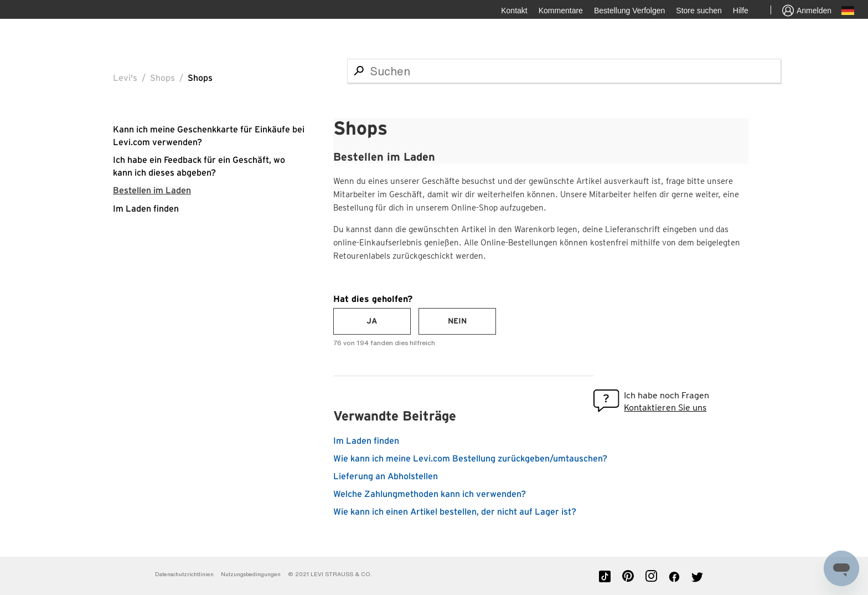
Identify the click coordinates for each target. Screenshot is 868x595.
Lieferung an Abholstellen (386, 476)
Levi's (125, 78)
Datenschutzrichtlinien (184, 574)
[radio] (372, 321)
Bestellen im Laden (152, 191)
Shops (162, 78)
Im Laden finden (146, 209)
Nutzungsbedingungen (252, 574)
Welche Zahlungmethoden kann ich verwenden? (430, 494)
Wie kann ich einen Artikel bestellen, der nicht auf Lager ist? (455, 512)
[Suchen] (564, 71)
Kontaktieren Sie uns (665, 407)
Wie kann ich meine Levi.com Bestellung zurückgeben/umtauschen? (470, 459)
